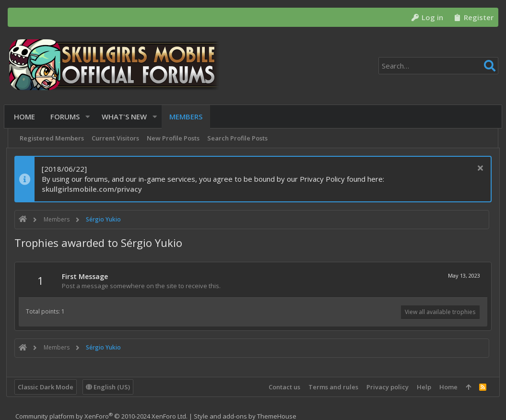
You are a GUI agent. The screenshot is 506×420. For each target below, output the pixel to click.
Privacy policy (386, 387)
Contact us (283, 387)
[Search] (438, 66)
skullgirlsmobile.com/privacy (93, 189)
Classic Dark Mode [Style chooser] (47, 387)
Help (423, 387)
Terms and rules (332, 387)
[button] (89, 117)
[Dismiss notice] (478, 169)
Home (447, 387)
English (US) (109, 387)
